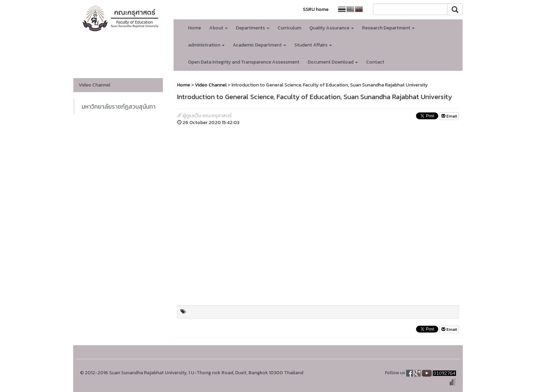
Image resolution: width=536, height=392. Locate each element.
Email (449, 116)
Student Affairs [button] (313, 45)
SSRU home (316, 9)
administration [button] (206, 45)
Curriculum (289, 28)
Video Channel (95, 85)
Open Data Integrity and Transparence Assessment (244, 62)
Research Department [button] (388, 28)
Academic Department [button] (259, 45)
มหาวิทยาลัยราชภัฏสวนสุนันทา (119, 107)
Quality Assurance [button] (332, 28)
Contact (375, 62)
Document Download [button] (333, 62)
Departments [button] (253, 28)
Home (195, 28)
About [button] (218, 28)
